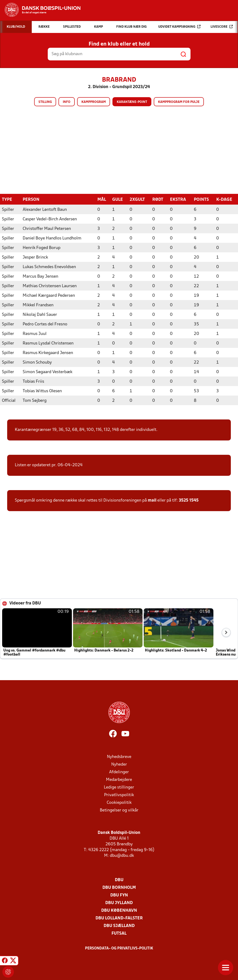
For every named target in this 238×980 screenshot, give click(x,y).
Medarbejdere (119, 780)
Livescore (222, 27)
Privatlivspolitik (119, 795)
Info (67, 102)
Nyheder (119, 764)
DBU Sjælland (119, 926)
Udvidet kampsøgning (179, 27)
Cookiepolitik (119, 803)
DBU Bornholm (119, 887)
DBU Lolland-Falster (119, 918)
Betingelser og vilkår (119, 810)
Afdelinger (119, 772)
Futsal (119, 933)
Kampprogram (94, 102)
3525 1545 (189, 500)
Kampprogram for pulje (179, 102)
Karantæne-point (132, 102)
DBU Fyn (119, 895)
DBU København (119, 910)
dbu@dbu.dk (122, 856)
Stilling (45, 102)
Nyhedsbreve (119, 757)
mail (152, 500)
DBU (119, 880)
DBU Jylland (119, 903)
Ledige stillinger (119, 787)
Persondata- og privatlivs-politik (119, 948)
